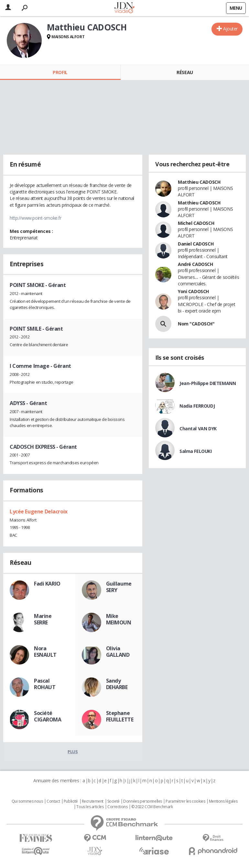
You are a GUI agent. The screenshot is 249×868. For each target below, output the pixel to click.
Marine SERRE (43, 619)
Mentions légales (223, 801)
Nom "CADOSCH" (196, 324)
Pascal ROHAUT (45, 684)
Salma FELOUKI (196, 451)
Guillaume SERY (119, 587)
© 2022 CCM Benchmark (152, 807)
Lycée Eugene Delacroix (39, 511)
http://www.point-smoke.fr (36, 218)
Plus (73, 752)
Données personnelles (143, 801)
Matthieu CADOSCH (199, 182)
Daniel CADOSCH (196, 244)
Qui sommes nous (27, 801)
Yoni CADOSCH (193, 291)
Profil (60, 72)
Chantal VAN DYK (198, 429)
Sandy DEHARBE (117, 684)
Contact (53, 801)
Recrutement (93, 801)
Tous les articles (90, 807)
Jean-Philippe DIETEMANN (208, 383)
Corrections (117, 807)
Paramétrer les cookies (185, 801)
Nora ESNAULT (45, 652)
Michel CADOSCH (196, 223)
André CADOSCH (195, 264)
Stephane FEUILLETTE (120, 716)
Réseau (185, 72)
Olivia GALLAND (118, 652)
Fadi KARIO (47, 584)
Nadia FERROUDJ (197, 406)
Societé (114, 801)
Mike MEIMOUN (119, 619)
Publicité (71, 801)
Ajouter (230, 29)
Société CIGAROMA (48, 716)
